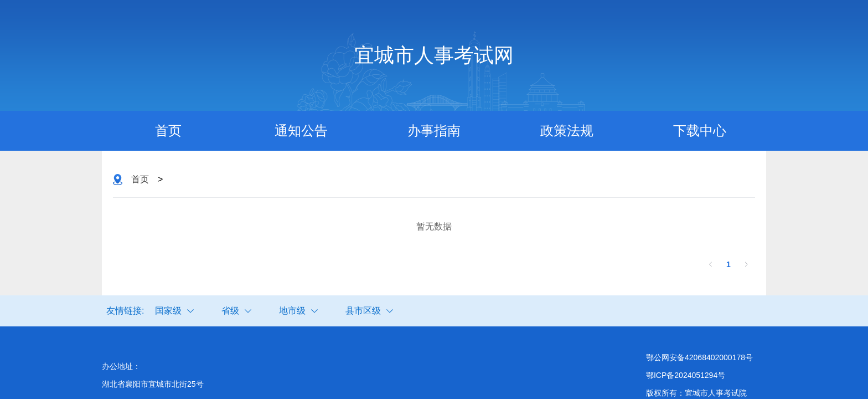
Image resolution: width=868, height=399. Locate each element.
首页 (168, 131)
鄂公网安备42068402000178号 (699, 357)
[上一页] (711, 264)
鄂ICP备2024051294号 (686, 375)
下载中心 (700, 131)
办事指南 (434, 131)
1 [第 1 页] (728, 264)
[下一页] (746, 264)
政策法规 (567, 131)
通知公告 (301, 131)
